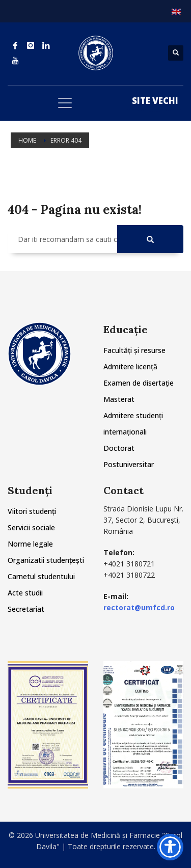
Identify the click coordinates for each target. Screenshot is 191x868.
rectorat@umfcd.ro (139, 607)
